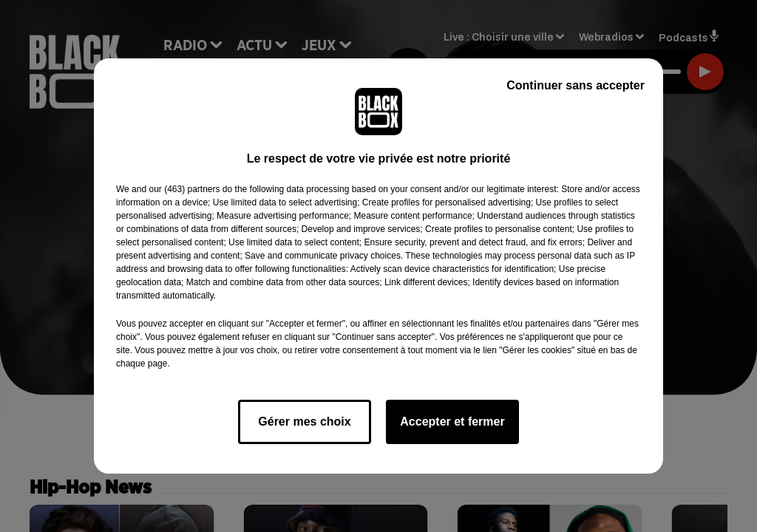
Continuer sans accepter (576, 85)
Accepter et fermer (452, 422)
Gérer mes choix (304, 422)
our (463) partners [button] (184, 189)
